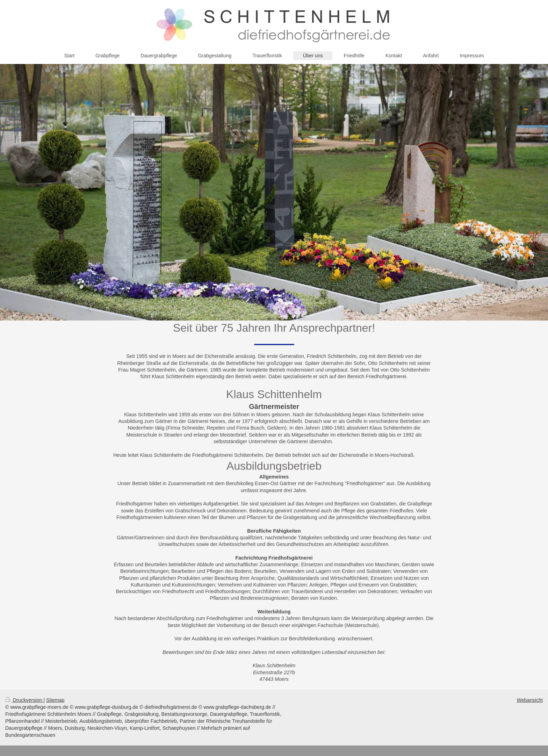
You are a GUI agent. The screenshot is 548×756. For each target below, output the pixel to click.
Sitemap (55, 700)
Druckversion (24, 700)
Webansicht (530, 700)
